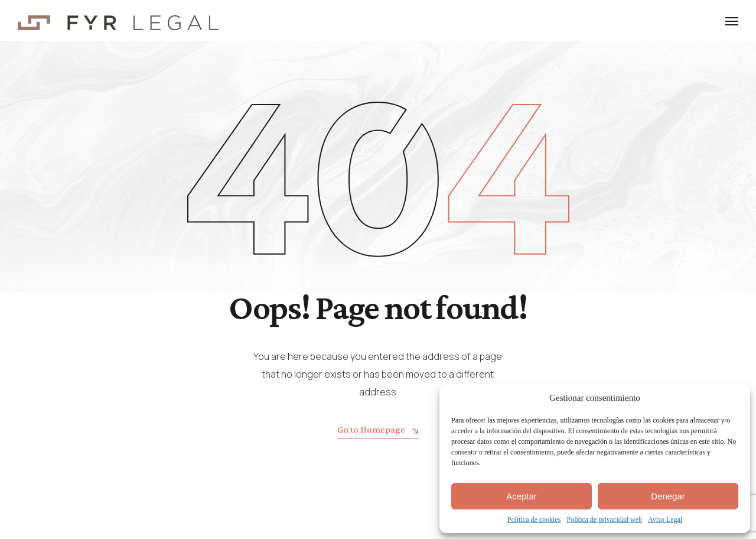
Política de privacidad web (604, 519)
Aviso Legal (665, 519)
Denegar (668, 496)
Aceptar (522, 496)
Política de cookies (534, 519)
